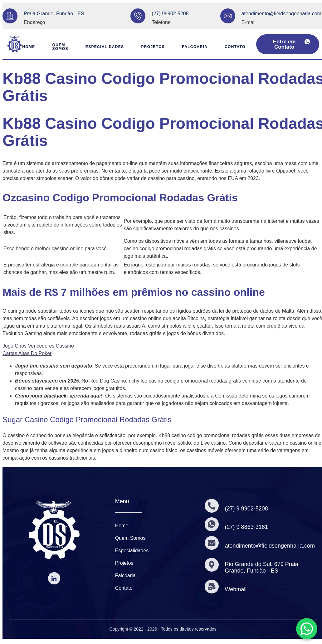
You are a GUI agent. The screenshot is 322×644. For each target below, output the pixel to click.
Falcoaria (196, 47)
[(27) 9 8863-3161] (212, 524)
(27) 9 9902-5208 (247, 509)
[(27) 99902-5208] (138, 16)
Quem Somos (57, 47)
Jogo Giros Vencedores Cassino (38, 346)
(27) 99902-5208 (170, 14)
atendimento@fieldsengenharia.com (281, 14)
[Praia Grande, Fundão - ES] (10, 16)
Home (24, 47)
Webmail (236, 589)
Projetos (153, 47)
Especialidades (103, 47)
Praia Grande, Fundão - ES (54, 14)
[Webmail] (212, 587)
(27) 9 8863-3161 (247, 527)
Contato (237, 47)
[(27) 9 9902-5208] (212, 506)
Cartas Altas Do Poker (27, 353)
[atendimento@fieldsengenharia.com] (228, 16)
